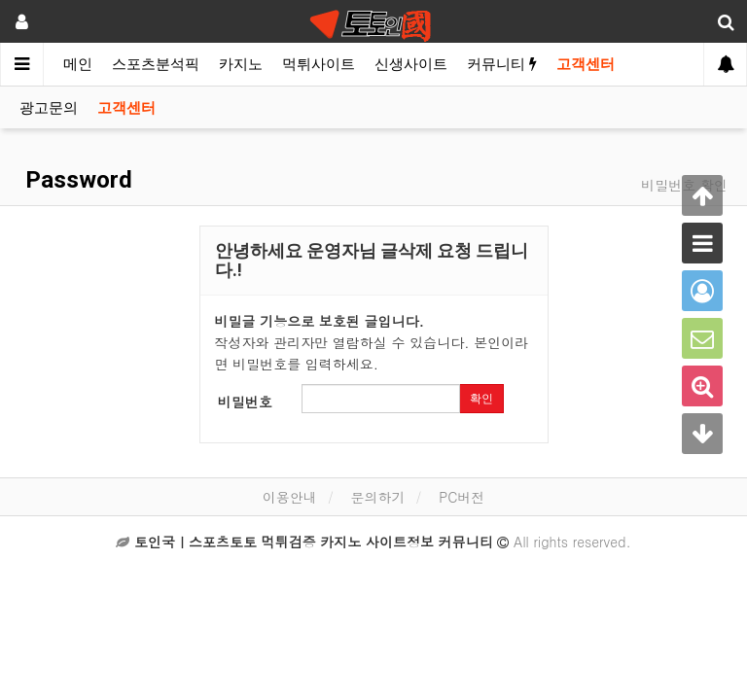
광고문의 (49, 108)
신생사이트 (411, 64)
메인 (78, 64)
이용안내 (290, 497)
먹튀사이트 (319, 64)
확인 (481, 399)
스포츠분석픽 (156, 64)
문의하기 (377, 497)
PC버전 (462, 497)
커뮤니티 (502, 64)
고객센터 (586, 64)
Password (76, 180)
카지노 (241, 64)
